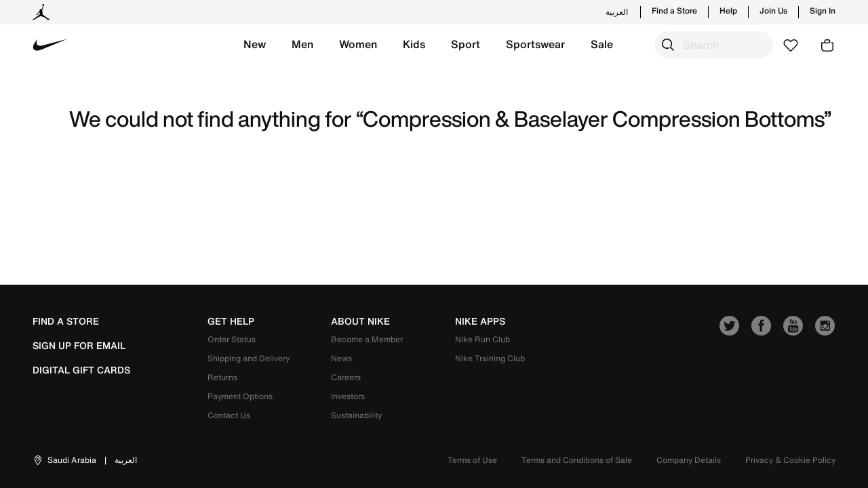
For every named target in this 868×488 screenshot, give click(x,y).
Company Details (689, 460)
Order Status (232, 339)
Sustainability (356, 415)
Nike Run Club (482, 339)
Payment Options (240, 396)
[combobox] (714, 45)
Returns (222, 377)
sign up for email (79, 346)
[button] (255, 45)
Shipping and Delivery (249, 358)
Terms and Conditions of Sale (577, 460)
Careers (346, 377)
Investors (348, 396)
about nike (360, 321)
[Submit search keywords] (668, 45)
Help (728, 11)
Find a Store (674, 11)
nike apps (480, 321)
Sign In (823, 11)
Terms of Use (472, 460)
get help (231, 321)
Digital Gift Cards (81, 370)
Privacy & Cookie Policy (790, 460)
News (341, 358)
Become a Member (367, 339)
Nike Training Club (490, 358)
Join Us (773, 11)
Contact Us (229, 415)
